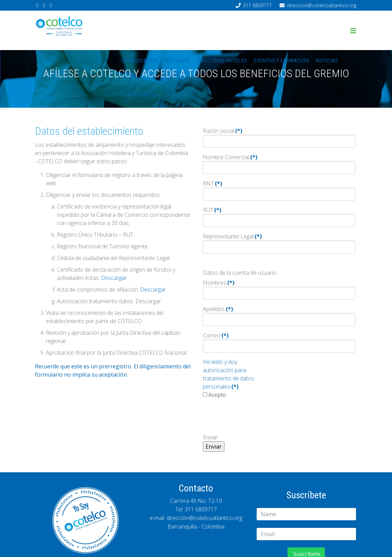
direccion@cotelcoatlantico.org (322, 5)
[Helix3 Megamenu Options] (353, 31)
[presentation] (255, 418)
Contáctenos (139, 95)
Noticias (327, 61)
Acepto (217, 395)
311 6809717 (257, 5)
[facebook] (37, 5)
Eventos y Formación (281, 61)
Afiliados (178, 61)
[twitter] (44, 5)
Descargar (114, 278)
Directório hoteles (222, 61)
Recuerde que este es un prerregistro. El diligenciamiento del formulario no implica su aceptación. (113, 370)
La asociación (140, 61)
